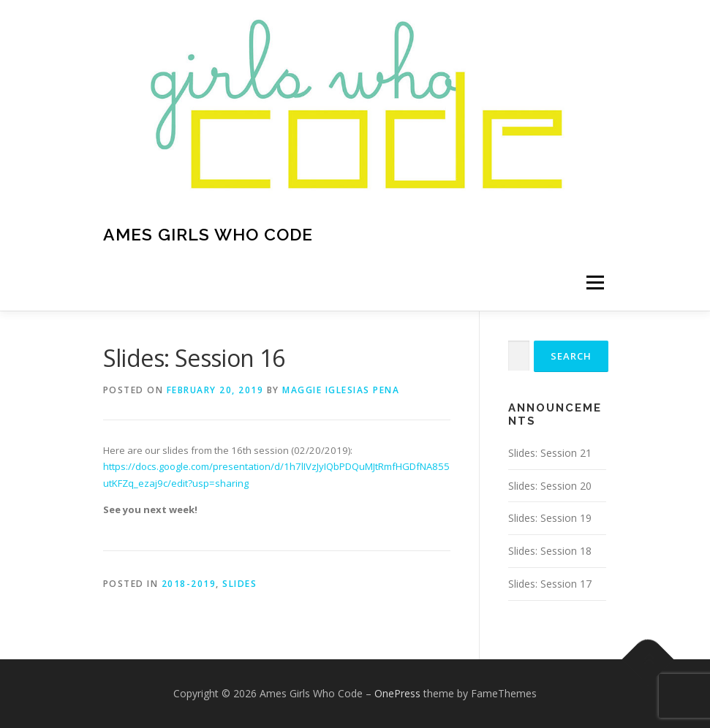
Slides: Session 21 (550, 453)
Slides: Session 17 (550, 584)
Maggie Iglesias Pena (341, 390)
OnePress (397, 693)
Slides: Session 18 (550, 551)
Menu (595, 283)
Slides (239, 584)
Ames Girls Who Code (208, 234)
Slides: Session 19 (550, 518)
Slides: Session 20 (550, 486)
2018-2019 (189, 584)
